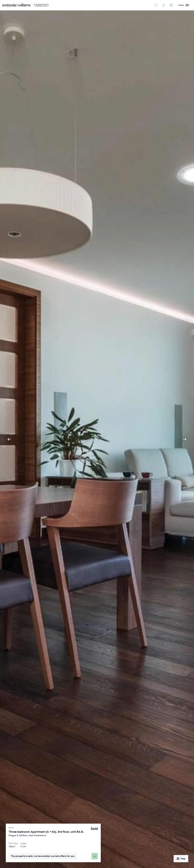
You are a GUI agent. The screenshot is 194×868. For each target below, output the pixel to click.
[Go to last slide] (9, 439)
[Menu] (184, 5)
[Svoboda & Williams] (25, 5)
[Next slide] (185, 439)
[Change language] (171, 5)
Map (181, 859)
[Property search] (156, 5)
